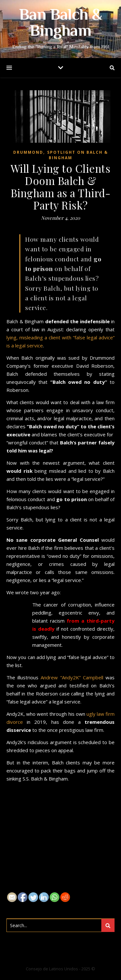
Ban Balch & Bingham (60, 24)
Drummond (28, 152)
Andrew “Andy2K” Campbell (73, 677)
